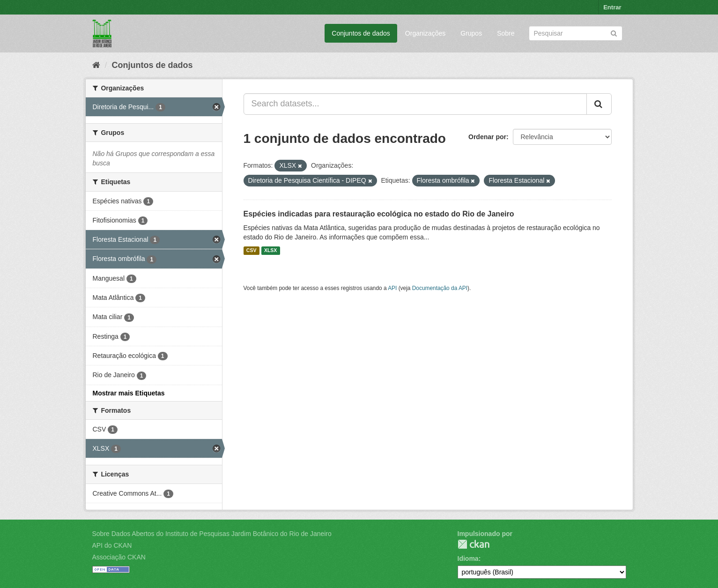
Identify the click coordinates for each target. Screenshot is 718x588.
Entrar (612, 7)
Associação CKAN (119, 557)
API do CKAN (112, 545)
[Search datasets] (576, 33)
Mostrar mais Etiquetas (129, 393)
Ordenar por (487, 137)
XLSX (270, 251)
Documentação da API (440, 288)
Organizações (425, 33)
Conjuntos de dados (361, 33)
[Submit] (614, 33)
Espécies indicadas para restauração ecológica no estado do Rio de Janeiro (379, 214)
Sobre (506, 33)
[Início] (96, 65)
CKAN (474, 544)
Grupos (471, 33)
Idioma (468, 558)
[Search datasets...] (415, 104)
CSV (252, 251)
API (392, 288)
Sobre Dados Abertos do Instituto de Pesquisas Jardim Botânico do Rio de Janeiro (212, 534)
